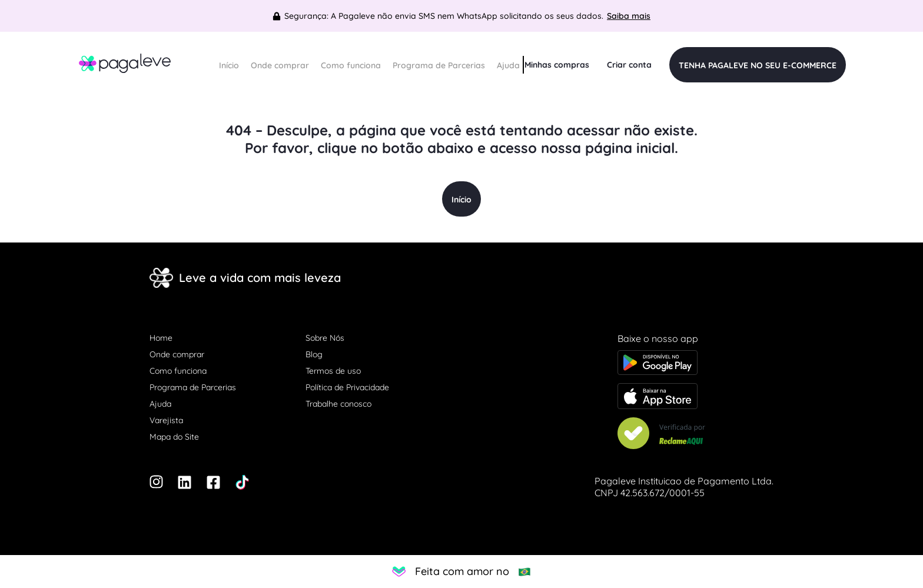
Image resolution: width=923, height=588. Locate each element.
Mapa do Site (174, 437)
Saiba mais (629, 16)
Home (161, 338)
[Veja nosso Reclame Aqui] (695, 434)
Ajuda (508, 65)
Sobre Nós (325, 338)
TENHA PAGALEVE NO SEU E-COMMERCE (758, 65)
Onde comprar (280, 65)
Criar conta (629, 65)
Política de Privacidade (347, 387)
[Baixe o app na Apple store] (695, 397)
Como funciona (351, 65)
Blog (314, 354)
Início (229, 65)
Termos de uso (333, 371)
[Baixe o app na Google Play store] (695, 364)
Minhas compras (557, 65)
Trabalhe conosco (338, 404)
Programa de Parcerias (439, 65)
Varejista (166, 420)
